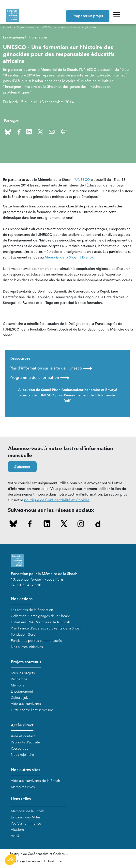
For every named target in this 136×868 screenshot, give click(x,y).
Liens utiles (21, 799)
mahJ (15, 836)
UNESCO (83, 180)
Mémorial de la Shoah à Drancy (69, 258)
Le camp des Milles (26, 817)
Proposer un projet (88, 16)
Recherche (19, 679)
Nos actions (22, 599)
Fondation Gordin (25, 635)
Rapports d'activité (25, 742)
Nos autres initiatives (27, 647)
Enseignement (22, 692)
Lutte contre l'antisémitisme (32, 710)
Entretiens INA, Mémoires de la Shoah (40, 622)
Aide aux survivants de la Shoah (35, 781)
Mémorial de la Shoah (28, 811)
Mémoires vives (23, 787)
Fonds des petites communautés (36, 641)
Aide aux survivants (26, 704)
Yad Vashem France (26, 823)
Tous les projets (23, 673)
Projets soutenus (26, 662)
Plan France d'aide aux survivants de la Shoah (46, 628)
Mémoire (18, 685)
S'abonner (22, 467)
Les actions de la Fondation (32, 610)
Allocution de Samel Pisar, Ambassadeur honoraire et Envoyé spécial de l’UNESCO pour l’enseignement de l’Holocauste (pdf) (68, 395)
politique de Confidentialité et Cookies (57, 500)
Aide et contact (23, 736)
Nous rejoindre (22, 755)
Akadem (17, 830)
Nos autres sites (25, 770)
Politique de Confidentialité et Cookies (37, 854)
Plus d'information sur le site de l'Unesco (51, 368)
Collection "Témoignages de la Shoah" (41, 616)
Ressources (19, 748)
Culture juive (21, 698)
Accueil (7, 27)
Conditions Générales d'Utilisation (34, 861)
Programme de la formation (39, 378)
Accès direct (22, 725)
